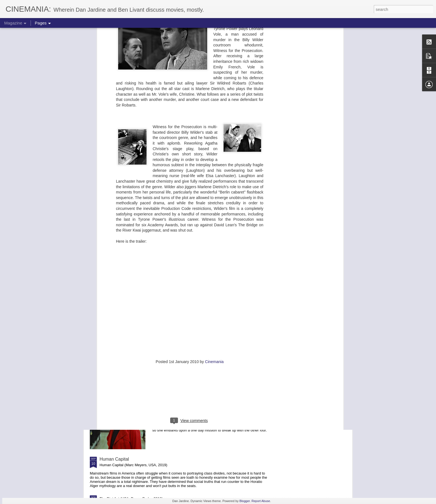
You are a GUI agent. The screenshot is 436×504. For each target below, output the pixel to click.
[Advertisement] (190, 293)
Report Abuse (261, 501)
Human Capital (114, 459)
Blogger (245, 501)
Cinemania (214, 257)
